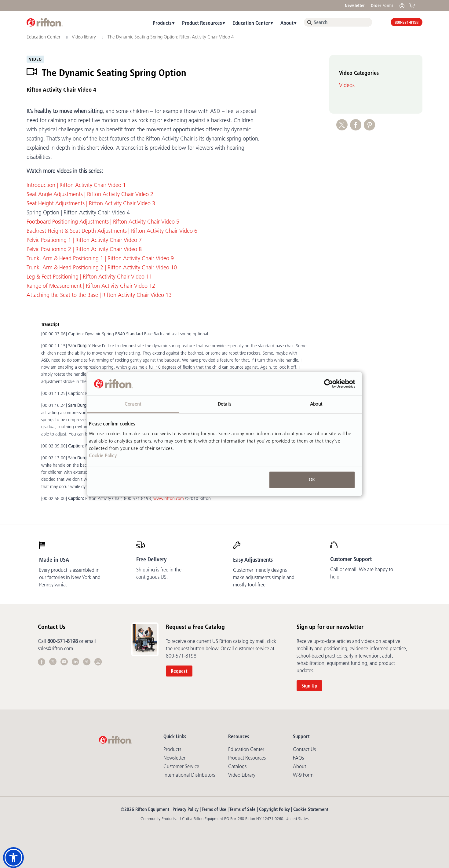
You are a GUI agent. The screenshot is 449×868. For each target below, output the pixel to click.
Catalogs (237, 766)
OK (312, 480)
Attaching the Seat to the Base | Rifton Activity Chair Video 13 (99, 295)
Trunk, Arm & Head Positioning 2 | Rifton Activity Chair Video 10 (102, 268)
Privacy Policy (186, 809)
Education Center (251, 23)
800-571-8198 (407, 22)
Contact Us (304, 749)
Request (179, 671)
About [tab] (316, 404)
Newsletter (355, 5)
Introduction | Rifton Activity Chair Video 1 (76, 185)
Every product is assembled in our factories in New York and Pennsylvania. (70, 577)
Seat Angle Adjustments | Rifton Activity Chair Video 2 (90, 194)
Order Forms (382, 5)
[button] (13, 858)
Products (162, 23)
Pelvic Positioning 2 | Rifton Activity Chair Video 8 (84, 249)
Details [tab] (224, 404)
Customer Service (181, 766)
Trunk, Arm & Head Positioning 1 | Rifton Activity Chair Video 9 (100, 258)
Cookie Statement (311, 809)
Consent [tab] (133, 404)
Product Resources (202, 23)
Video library (84, 37)
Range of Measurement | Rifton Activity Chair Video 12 (91, 286)
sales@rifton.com (55, 648)
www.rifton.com (169, 498)
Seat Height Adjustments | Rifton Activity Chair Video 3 (91, 203)
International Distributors (189, 775)
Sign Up (309, 686)
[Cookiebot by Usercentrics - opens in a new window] (329, 384)
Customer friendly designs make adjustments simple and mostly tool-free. (264, 577)
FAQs (298, 758)
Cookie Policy (103, 456)
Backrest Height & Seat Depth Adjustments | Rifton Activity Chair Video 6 (112, 231)
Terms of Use (214, 809)
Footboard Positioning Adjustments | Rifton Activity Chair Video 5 (103, 222)
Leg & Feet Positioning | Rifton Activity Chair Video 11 (89, 277)
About (287, 23)
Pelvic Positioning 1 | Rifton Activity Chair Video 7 (84, 240)
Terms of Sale (243, 809)
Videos (347, 85)
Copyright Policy (274, 809)
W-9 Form (303, 775)
